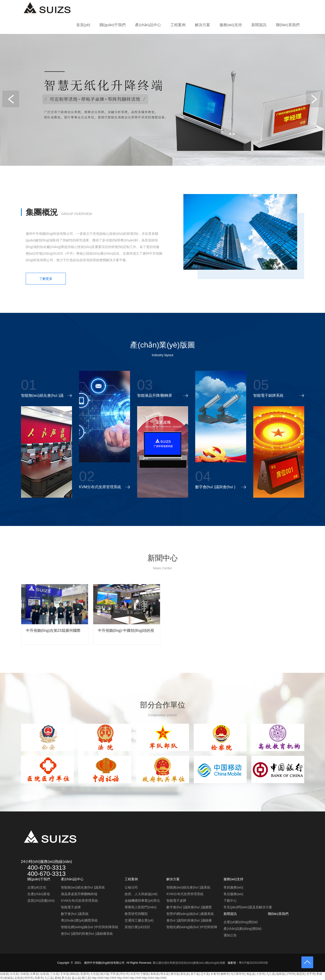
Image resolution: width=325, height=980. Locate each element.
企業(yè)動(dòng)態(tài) (241, 922)
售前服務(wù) (233, 887)
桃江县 (86, 978)
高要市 (39, 978)
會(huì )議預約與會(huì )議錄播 (189, 920)
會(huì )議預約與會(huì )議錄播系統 (87, 934)
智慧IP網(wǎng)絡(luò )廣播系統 (190, 914)
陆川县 (105, 974)
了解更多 (46, 279)
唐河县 (175, 974)
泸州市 (291, 974)
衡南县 (155, 974)
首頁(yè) (83, 25)
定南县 (19, 978)
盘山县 (76, 978)
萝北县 (66, 978)
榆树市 (225, 974)
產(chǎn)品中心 (148, 25)
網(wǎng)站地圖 (215, 963)
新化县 (185, 974)
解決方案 (203, 25)
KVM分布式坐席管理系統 (79, 901)
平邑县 (114, 974)
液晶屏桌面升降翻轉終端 (79, 894)
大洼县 (94, 974)
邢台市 (124, 974)
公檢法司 (131, 887)
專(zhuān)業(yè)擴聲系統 (79, 920)
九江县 (270, 974)
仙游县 (4, 974)
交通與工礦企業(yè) (139, 920)
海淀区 (300, 974)
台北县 (14, 974)
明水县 (165, 974)
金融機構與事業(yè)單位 (142, 901)
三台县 (54, 974)
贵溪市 (84, 974)
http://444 (98, 978)
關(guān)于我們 (113, 25)
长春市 (215, 974)
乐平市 (311, 974)
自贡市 (135, 974)
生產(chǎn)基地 (39, 894)
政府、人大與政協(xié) (141, 894)
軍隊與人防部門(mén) (141, 907)
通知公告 (230, 935)
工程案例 (178, 25)
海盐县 (250, 974)
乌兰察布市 (237, 974)
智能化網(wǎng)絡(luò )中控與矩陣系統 (90, 927)
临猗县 (280, 974)
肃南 (57, 978)
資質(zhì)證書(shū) (41, 901)
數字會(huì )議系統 (75, 914)
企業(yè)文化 (37, 887)
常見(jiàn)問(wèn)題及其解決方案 (248, 907)
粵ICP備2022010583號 (253, 963)
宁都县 (144, 974)
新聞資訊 (259, 25)
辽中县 (205, 974)
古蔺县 (34, 974)
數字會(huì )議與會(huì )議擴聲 (189, 907)
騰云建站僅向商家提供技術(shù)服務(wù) (179, 963)
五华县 (64, 974)
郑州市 (29, 978)
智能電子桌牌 (71, 907)
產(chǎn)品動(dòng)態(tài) (242, 929)
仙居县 (44, 974)
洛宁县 (195, 974)
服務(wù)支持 (231, 25)
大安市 (260, 974)
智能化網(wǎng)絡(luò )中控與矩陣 (192, 927)
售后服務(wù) (233, 894)
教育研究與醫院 (136, 914)
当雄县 (24, 974)
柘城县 (8, 978)
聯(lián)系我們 (288, 25)
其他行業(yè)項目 (137, 927)
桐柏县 (74, 974)
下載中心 (230, 901)
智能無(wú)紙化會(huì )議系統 (83, 887)
